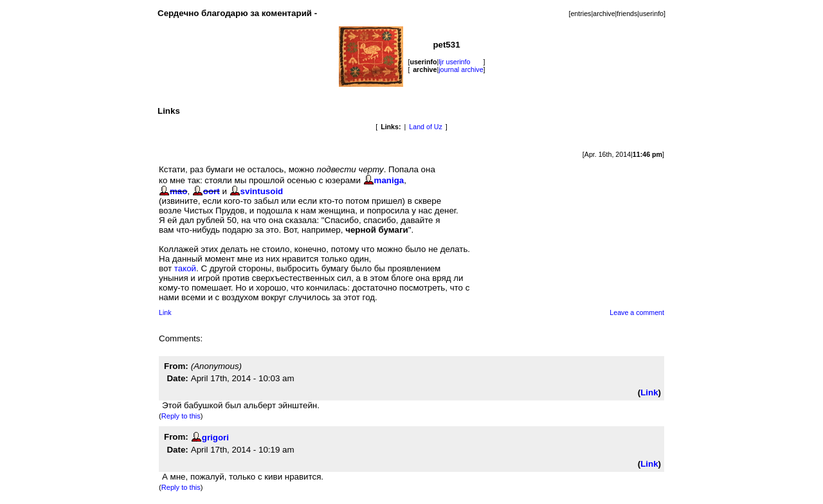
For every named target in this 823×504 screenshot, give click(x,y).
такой (185, 268)
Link (165, 312)
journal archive (461, 69)
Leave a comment (637, 312)
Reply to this (181, 416)
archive (604, 14)
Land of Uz (426, 127)
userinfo (651, 14)
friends (627, 14)
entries (581, 14)
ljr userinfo (454, 62)
